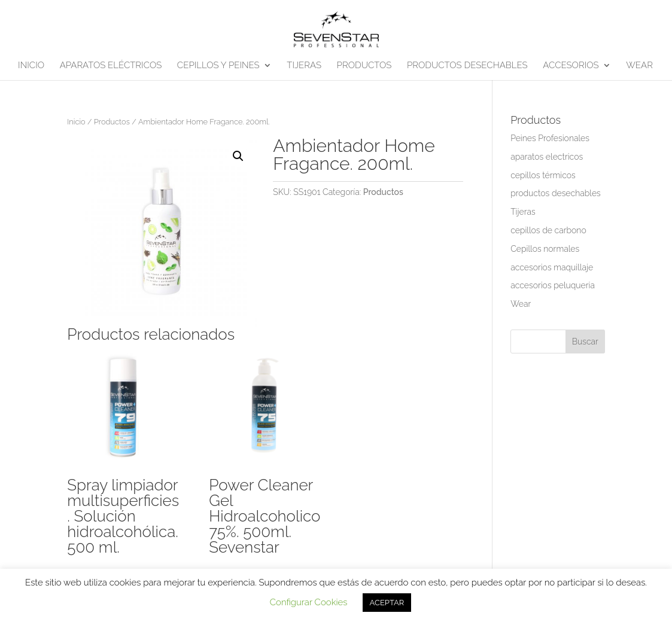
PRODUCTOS (364, 66)
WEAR (639, 66)
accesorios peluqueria (553, 285)
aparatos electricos (547, 157)
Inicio (76, 122)
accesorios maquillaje (552, 267)
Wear (521, 304)
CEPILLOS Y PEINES (218, 66)
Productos (112, 122)
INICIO (31, 66)
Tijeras (523, 212)
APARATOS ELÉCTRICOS (111, 66)
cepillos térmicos (543, 175)
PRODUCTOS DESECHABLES (467, 66)
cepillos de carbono (548, 230)
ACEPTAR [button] (387, 603)
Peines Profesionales (550, 138)
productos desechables (556, 193)
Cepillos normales (545, 249)
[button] (238, 156)
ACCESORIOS (571, 66)
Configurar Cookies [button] (309, 602)
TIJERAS (304, 66)
